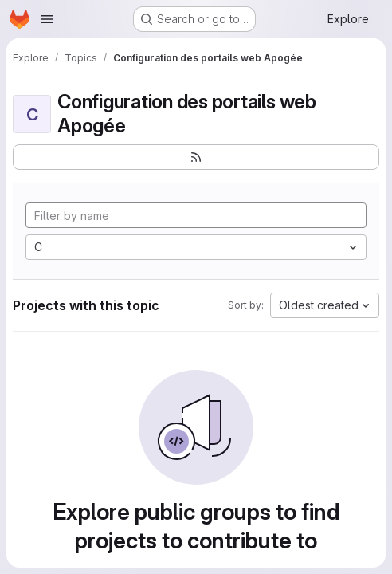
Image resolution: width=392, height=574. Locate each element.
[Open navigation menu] (47, 19)
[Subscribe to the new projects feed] (196, 157)
